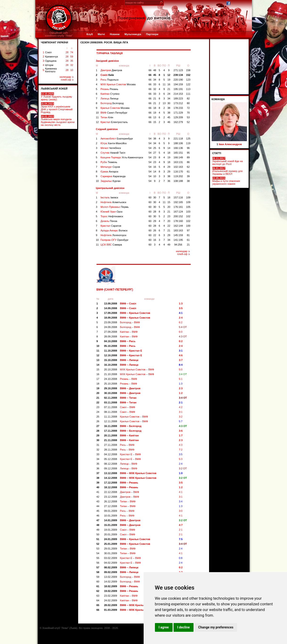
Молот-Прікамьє (115, 207)
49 (169, 245)
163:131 (178, 162)
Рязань (109, 89)
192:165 (178, 202)
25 (155, 148)
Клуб (90, 34)
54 (150, 139)
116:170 (178, 172)
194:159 (178, 84)
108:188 (178, 181)
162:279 (178, 122)
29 (169, 167)
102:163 (178, 167)
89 (188, 157)
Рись (109, 80)
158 (188, 70)
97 (188, 230)
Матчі (101, 34)
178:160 (178, 221)
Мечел (111, 148)
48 (155, 70)
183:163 (178, 230)
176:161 (178, 207)
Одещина (51, 61)
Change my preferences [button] (216, 627)
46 (169, 122)
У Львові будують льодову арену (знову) (57, 97)
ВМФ (114, 113)
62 (188, 167)
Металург (110, 167)
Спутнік (113, 153)
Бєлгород (112, 103)
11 (164, 84)
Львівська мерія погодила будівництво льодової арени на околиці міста (58, 121)
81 (188, 235)
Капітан (110, 94)
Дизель (109, 221)
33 (155, 84)
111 (188, 94)
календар (67, 77)
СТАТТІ (217, 153)
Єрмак (109, 172)
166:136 (178, 148)
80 (188, 103)
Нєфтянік (113, 202)
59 (72, 57)
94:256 (178, 245)
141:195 (178, 240)
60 (150, 197)
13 (164, 103)
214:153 (178, 94)
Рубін (109, 162)
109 (188, 197)
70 (188, 113)
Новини (115, 34)
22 (169, 226)
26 (155, 230)
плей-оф (67, 80)
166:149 (178, 157)
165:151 (178, 153)
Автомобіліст (117, 139)
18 (155, 108)
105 (188, 207)
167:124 (178, 212)
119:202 (178, 176)
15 (155, 122)
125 (188, 139)
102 (188, 216)
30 (169, 103)
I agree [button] (164, 627)
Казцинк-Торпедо (122, 157)
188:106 (178, 143)
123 (188, 80)
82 (188, 98)
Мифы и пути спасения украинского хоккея (226, 181)
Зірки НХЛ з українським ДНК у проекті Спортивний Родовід (57, 108)
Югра (114, 143)
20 (169, 207)
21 (169, 89)
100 (188, 226)
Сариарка (113, 176)
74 (72, 52)
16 (169, 84)
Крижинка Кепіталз (51, 70)
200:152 (178, 216)
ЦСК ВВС (111, 245)
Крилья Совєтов (115, 108)
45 (155, 75)
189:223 (178, 98)
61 (188, 172)
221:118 (178, 139)
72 (188, 108)
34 (155, 80)
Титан (107, 117)
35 (72, 61)
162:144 (178, 226)
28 (67, 52)
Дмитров (111, 70)
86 (188, 162)
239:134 (178, 75)
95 (188, 153)
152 (188, 75)
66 (150, 70)
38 (169, 108)
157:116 (178, 197)
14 (169, 148)
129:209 (178, 117)
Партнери (152, 34)
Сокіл (49, 52)
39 (188, 176)
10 (72, 70)
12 (169, 75)
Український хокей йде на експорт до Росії (228, 161)
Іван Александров (230, 144)
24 (169, 94)
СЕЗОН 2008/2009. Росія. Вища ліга (104, 42)
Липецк (109, 98)
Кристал (114, 122)
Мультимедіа (133, 34)
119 (188, 143)
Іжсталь (109, 197)
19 (169, 80)
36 (169, 181)
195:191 (178, 89)
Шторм (49, 65)
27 (155, 153)
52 (188, 122)
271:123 (178, 70)
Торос (112, 216)
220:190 (178, 80)
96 (188, 148)
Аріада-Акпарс (114, 230)
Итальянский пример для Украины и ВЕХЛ (228, 171)
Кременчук (52, 57)
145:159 (178, 235)
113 (188, 89)
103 (188, 212)
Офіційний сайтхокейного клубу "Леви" (59, 34)
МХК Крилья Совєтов (118, 84)
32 (72, 65)
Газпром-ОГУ (115, 240)
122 (188, 84)
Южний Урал (111, 212)
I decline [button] (184, 627)
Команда (218, 99)
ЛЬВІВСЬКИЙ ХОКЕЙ (54, 89)
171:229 (178, 113)
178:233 (178, 108)
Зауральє (111, 181)
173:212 (178, 103)
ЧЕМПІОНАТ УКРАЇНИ (55, 42)
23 (155, 157)
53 (188, 117)
